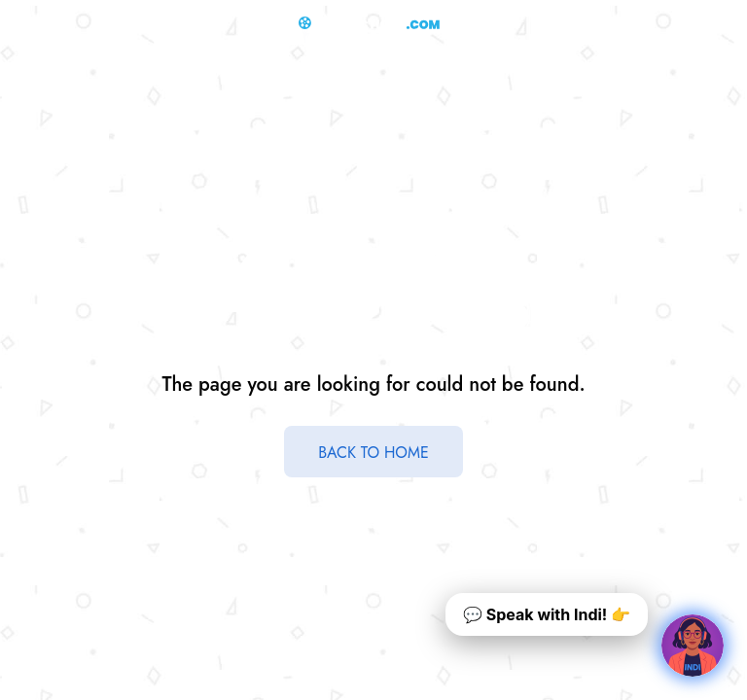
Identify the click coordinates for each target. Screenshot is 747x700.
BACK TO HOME (373, 453)
